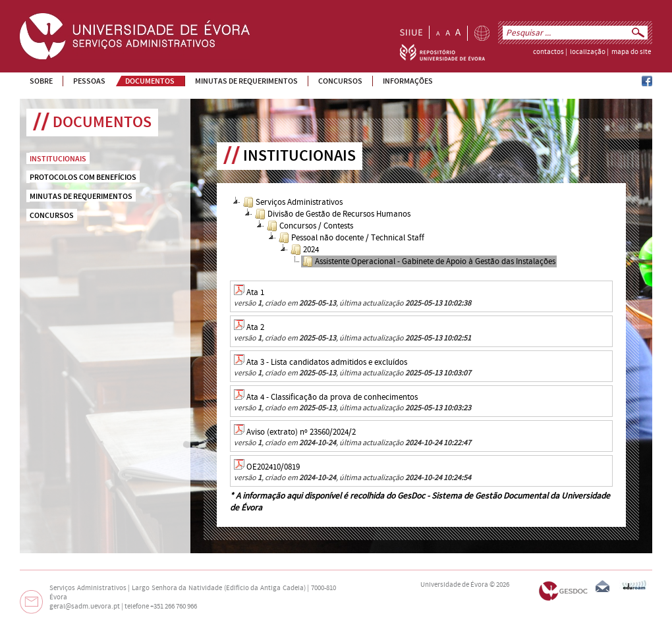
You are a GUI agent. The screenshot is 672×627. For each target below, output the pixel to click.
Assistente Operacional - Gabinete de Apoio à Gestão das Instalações (429, 261)
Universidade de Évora (454, 585)
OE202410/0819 (273, 467)
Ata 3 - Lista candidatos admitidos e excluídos (327, 362)
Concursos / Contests (310, 226)
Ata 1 (255, 292)
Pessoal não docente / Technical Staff (351, 238)
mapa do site (631, 52)
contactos (548, 52)
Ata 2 (255, 327)
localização (588, 52)
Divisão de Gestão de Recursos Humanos (333, 214)
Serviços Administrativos (293, 202)
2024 (305, 250)
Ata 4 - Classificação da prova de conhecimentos (332, 397)
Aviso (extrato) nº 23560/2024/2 (301, 432)
